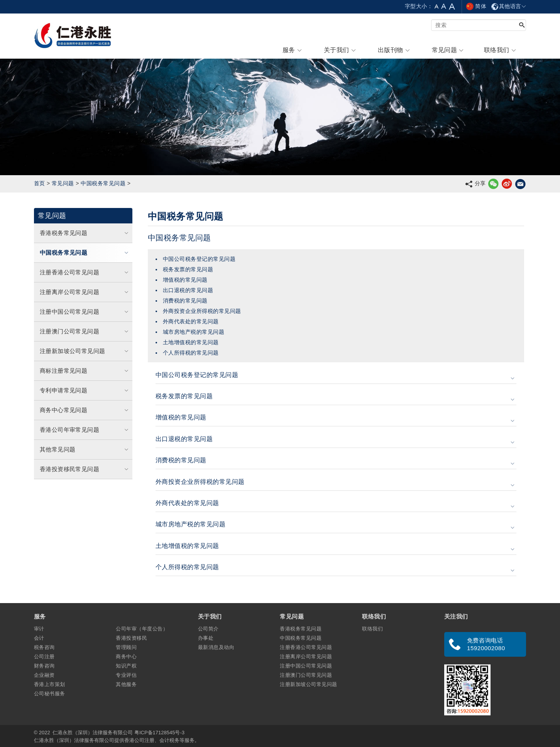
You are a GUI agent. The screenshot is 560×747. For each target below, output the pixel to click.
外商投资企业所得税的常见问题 (202, 311)
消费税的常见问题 (185, 301)
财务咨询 (44, 666)
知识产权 (126, 666)
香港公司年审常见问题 (85, 430)
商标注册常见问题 (85, 371)
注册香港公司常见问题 (85, 272)
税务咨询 (44, 647)
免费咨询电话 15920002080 (486, 644)
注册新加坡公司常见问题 (85, 351)
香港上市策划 (50, 684)
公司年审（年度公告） (142, 629)
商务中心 (126, 657)
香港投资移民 (131, 638)
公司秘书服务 (50, 694)
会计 (39, 638)
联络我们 (372, 629)
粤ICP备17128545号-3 (159, 733)
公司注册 (44, 657)
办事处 (206, 638)
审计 (39, 629)
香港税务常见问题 (85, 233)
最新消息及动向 (216, 647)
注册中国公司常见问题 (85, 312)
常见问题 (63, 183)
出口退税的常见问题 (188, 290)
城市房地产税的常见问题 (194, 332)
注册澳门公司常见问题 (85, 331)
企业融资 (44, 675)
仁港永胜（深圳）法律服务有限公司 (93, 733)
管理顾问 (126, 647)
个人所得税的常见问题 (191, 353)
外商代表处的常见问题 (191, 321)
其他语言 (508, 6)
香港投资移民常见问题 (85, 469)
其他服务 (126, 684)
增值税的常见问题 (185, 280)
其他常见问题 (85, 449)
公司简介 (208, 629)
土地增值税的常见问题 (191, 342)
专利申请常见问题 (85, 390)
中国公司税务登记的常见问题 (199, 259)
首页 (40, 183)
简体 (476, 6)
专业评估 (126, 675)
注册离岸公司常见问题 (85, 292)
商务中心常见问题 (85, 410)
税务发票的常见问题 (188, 269)
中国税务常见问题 (103, 183)
